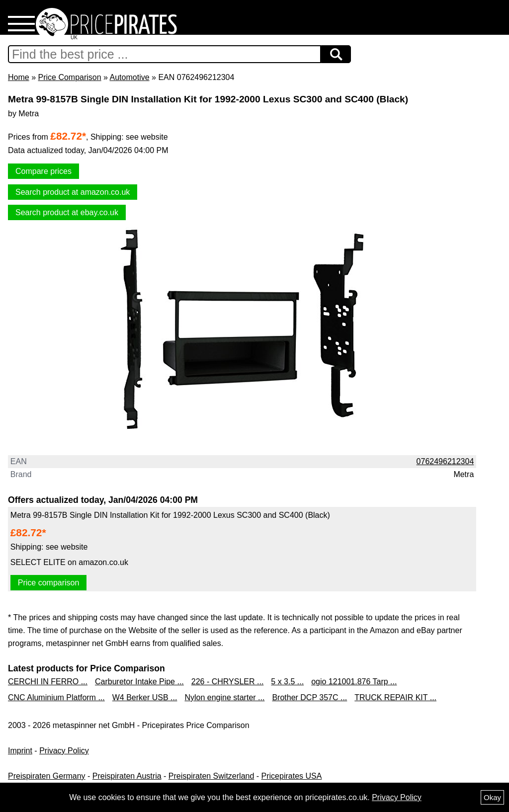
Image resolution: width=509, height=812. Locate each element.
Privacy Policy (64, 751)
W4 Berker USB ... (145, 697)
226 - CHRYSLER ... (228, 682)
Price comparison (49, 583)
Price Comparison (69, 77)
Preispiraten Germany (47, 776)
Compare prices (43, 171)
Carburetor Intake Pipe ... (139, 682)
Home (19, 77)
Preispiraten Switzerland (212, 776)
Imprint (20, 751)
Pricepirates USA (292, 776)
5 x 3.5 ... (287, 682)
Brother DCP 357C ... (309, 697)
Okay (492, 797)
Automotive (130, 77)
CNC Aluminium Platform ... (56, 697)
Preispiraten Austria (127, 776)
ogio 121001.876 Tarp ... (354, 682)
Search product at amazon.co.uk (73, 192)
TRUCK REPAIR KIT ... (395, 697)
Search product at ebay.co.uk (67, 212)
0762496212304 (445, 461)
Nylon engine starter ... (224, 697)
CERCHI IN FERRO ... (48, 682)
